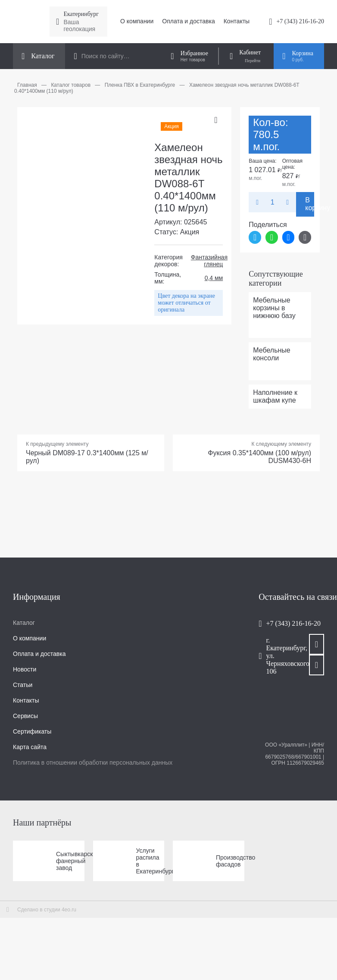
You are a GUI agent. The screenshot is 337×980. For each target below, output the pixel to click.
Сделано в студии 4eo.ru (47, 910)
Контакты (237, 21)
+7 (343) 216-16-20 (300, 21)
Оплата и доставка (188, 21)
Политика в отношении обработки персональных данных (93, 763)
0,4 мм (214, 278)
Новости (25, 669)
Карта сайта (30, 747)
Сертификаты (32, 731)
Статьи (23, 685)
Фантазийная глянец (209, 261)
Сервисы (25, 716)
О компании (137, 21)
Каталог (24, 623)
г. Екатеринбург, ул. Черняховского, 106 (279, 656)
